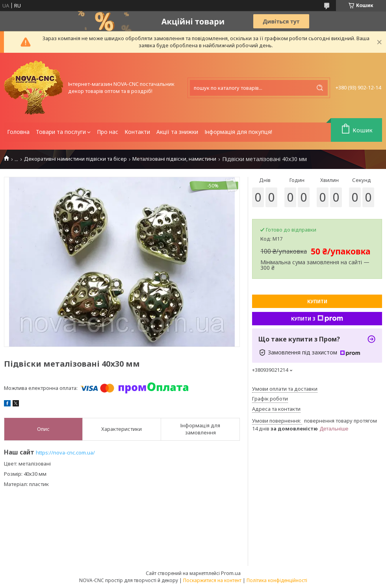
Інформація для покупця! (238, 132)
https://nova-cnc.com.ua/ (65, 453)
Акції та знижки (177, 132)
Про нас (108, 132)
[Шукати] (320, 88)
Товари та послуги (61, 132)
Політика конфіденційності (277, 580)
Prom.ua (231, 573)
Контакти (137, 132)
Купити (317, 301)
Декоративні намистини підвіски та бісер (75, 159)
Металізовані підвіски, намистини (174, 159)
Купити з (317, 319)
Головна (18, 132)
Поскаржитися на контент (212, 580)
